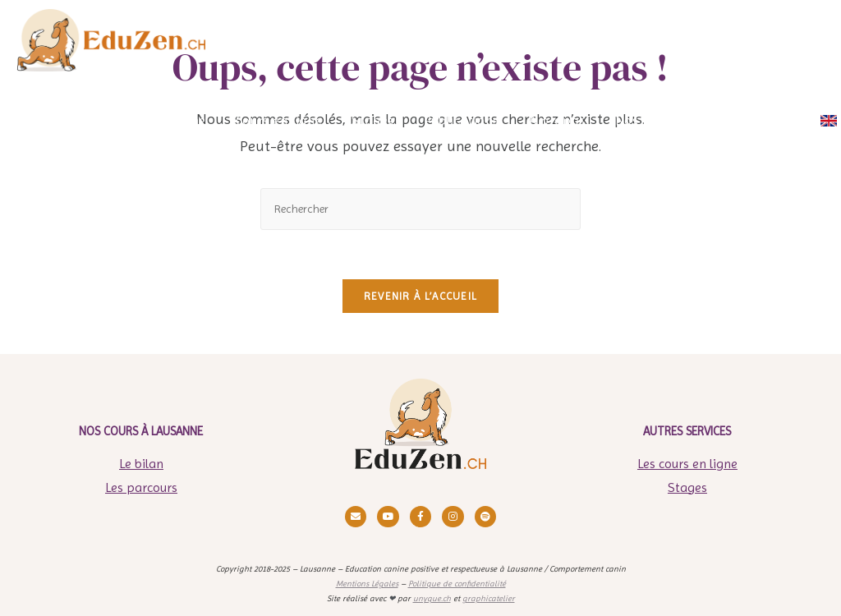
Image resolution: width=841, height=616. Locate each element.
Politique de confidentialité (457, 584)
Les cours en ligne (687, 464)
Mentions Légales (367, 584)
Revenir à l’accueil (421, 296)
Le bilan (141, 464)
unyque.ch (432, 598)
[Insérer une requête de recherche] (420, 209)
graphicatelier (489, 598)
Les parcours (141, 487)
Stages (687, 487)
